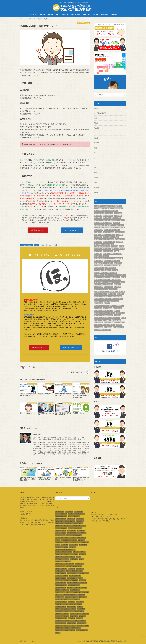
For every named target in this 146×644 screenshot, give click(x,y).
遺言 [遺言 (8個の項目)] (104, 325)
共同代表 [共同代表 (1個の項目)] (120, 234)
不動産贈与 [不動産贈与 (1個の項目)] (107, 218)
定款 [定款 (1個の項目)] (120, 254)
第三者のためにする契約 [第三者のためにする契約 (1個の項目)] (101, 306)
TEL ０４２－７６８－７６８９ (101, 517)
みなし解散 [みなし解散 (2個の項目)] (107, 206)
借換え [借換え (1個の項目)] (106, 232)
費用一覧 (42, 14)
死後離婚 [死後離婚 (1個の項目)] (117, 284)
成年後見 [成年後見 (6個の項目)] (110, 263)
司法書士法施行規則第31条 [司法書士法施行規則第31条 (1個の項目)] (102, 246)
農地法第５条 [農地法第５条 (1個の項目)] (98, 322)
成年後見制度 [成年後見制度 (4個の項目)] (98, 265)
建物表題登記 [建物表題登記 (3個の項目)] (98, 261)
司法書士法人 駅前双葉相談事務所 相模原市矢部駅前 (100, 641)
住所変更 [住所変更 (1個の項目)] (121, 227)
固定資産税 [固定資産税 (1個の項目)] (98, 251)
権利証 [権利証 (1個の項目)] (103, 284)
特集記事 (114, 14)
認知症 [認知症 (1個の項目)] (112, 313)
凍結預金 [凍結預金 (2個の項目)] (97, 239)
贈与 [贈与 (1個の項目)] (123, 318)
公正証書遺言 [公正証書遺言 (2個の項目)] (104, 234)
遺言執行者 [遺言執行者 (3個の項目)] (111, 325)
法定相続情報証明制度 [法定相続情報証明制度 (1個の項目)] (101, 292)
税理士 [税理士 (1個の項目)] (107, 303)
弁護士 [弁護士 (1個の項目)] (107, 261)
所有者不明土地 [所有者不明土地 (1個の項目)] (99, 270)
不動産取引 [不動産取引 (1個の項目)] (109, 213)
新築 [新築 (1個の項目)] (123, 277)
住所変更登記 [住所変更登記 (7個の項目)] (98, 230)
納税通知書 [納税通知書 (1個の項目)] (119, 306)
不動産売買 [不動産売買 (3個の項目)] (98, 216)
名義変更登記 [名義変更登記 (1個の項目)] (106, 249)
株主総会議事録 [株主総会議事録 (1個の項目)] (111, 282)
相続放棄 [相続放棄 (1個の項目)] (97, 301)
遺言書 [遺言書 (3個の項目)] (119, 325)
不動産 (96, 123)
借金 (95, 163)
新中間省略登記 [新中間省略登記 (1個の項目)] (115, 277)
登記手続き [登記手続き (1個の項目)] (112, 294)
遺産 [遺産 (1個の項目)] (122, 322)
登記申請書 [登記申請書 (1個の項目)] (106, 296)
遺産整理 (97, 108)
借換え (96, 138)
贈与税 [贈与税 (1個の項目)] (97, 320)
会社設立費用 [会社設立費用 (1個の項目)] (110, 225)
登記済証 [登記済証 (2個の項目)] (120, 294)
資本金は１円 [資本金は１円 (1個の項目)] (115, 318)
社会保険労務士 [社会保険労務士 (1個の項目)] (113, 301)
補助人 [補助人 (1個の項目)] (117, 311)
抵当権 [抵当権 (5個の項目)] (115, 270)
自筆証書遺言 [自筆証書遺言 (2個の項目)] (118, 308)
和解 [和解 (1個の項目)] (114, 249)
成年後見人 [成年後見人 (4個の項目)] (118, 263)
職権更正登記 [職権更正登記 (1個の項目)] (107, 308)
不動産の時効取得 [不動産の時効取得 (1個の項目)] (112, 211)
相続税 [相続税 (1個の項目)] (105, 301)
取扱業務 (50, 14)
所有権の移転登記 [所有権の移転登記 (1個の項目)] (115, 265)
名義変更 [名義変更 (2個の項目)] (97, 249)
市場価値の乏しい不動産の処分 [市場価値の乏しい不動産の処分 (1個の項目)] (103, 258)
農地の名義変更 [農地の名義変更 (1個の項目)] (106, 320)
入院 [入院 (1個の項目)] (96, 234)
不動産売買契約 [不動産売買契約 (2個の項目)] (108, 216)
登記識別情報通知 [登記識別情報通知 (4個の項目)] (116, 296)
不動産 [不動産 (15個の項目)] (109, 208)
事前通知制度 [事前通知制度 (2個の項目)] (116, 218)
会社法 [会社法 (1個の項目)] (109, 223)
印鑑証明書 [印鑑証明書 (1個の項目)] (98, 242)
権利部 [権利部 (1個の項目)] (110, 284)
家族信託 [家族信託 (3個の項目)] (97, 256)
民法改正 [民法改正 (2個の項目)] (114, 289)
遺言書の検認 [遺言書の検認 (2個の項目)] (98, 327)
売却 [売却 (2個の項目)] (116, 251)
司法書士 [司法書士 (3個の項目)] (120, 242)
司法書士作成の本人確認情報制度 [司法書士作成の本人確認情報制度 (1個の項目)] (104, 244)
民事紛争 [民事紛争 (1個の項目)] (97, 289)
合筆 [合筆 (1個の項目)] (121, 246)
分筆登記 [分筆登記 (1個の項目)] (111, 239)
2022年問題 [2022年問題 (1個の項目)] (98, 206)
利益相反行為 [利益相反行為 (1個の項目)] (120, 239)
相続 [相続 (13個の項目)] (120, 299)
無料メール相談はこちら (72, 230)
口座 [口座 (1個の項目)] (113, 242)
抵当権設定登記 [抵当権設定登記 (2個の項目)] (99, 275)
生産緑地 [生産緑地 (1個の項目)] (97, 294)
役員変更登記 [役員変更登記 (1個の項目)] (115, 261)
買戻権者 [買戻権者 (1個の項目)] (118, 315)
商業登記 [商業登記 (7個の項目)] (121, 249)
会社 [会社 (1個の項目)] (122, 220)
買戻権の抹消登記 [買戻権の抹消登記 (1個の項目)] (107, 315)
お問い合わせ (105, 14)
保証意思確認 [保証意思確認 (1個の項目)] (115, 230)
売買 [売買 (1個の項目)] (105, 254)
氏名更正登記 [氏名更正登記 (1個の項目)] (109, 287)
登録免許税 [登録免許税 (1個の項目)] (106, 299)
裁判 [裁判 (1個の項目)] (111, 311)
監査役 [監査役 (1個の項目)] (113, 299)
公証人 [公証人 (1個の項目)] (112, 234)
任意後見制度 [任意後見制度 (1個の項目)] (114, 220)
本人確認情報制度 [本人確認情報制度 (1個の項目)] (115, 280)
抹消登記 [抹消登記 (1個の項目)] (114, 275)
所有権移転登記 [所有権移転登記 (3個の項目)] (110, 268)
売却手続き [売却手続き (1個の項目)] (98, 254)
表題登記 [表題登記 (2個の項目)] (97, 311)
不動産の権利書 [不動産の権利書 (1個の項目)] (99, 213)
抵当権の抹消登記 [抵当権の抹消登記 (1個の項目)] (100, 273)
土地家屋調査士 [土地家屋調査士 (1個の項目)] (108, 251)
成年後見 (97, 143)
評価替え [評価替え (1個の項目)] (105, 313)
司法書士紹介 (86, 14)
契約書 (96, 178)
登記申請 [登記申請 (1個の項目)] (97, 296)
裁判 (95, 183)
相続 (37, 245)
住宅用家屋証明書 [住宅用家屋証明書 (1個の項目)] (111, 227)
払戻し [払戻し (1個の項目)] (108, 270)
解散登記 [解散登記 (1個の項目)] (97, 313)
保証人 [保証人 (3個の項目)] (107, 230)
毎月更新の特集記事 (27, 245)
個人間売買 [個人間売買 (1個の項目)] (98, 232)
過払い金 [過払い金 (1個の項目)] (115, 322)
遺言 (95, 153)
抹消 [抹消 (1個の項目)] (107, 275)
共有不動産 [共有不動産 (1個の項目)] (98, 237)
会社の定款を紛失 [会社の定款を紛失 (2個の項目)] (100, 223)
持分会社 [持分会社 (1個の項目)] (122, 275)
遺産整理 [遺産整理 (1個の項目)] (97, 325)
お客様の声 (65, 14)
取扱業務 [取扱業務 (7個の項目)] (106, 242)
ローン (96, 133)
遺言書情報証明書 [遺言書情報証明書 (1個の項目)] (100, 330)
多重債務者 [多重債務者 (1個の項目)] (112, 254)
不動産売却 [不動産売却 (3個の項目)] (118, 213)
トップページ (33, 14)
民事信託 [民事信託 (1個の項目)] (118, 287)
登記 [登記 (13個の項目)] (104, 294)
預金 (95, 158)
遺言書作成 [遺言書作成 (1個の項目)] (108, 327)
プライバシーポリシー (37, 641)
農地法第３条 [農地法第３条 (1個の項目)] (116, 320)
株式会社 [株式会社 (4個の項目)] (121, 282)
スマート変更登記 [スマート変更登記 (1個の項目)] (100, 208)
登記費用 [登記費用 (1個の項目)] (97, 299)
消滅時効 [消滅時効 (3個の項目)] (112, 292)
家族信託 (97, 128)
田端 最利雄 (37, 434)
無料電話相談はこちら (38, 230)
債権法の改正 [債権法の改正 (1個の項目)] (120, 232)
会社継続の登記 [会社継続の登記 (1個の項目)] (99, 225)
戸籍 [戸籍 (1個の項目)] (106, 265)
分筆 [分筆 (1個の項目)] (104, 239)
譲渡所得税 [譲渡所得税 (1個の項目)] (120, 313)
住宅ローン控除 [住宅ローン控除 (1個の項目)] (99, 227)
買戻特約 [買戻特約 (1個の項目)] (97, 318)
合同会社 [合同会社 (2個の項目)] (115, 246)
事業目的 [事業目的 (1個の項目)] (97, 220)
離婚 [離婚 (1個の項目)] (109, 330)
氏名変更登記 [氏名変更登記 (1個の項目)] (98, 287)
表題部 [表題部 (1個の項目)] (105, 311)
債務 (95, 168)
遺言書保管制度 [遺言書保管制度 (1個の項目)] (118, 327)
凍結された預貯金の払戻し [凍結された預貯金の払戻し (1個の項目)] (111, 237)
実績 (57, 14)
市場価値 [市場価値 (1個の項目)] (105, 256)
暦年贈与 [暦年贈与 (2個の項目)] (97, 280)
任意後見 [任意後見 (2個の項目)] (105, 220)
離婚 (95, 173)
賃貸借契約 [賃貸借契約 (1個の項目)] (106, 318)
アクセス (96, 14)
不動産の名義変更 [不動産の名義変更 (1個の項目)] (100, 211)
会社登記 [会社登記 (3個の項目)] (116, 223)
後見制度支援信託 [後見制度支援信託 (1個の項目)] (100, 263)
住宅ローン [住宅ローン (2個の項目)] (119, 225)
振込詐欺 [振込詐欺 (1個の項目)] (105, 277)
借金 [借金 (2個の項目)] (112, 232)
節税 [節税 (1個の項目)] (112, 306)
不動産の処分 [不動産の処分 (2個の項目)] (118, 208)
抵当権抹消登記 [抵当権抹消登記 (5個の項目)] (111, 273)
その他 (96, 192)
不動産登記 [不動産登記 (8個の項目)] (98, 218)
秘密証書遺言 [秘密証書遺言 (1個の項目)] (98, 303)
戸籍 (55, 245)
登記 (95, 148)
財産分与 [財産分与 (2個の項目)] (97, 315)
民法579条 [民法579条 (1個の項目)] (106, 289)
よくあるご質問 (75, 14)
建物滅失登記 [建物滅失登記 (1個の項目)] (118, 258)
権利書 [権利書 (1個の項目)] (97, 284)
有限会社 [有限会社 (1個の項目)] (105, 280)
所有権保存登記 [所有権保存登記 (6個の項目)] (99, 268)
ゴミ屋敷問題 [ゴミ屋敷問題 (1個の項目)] (117, 206)
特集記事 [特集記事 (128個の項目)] (121, 292)
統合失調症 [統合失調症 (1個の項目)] (98, 308)
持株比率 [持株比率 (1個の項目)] (97, 277)
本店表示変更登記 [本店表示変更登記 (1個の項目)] (100, 282)
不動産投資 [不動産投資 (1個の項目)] (118, 216)
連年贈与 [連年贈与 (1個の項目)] (107, 322)
